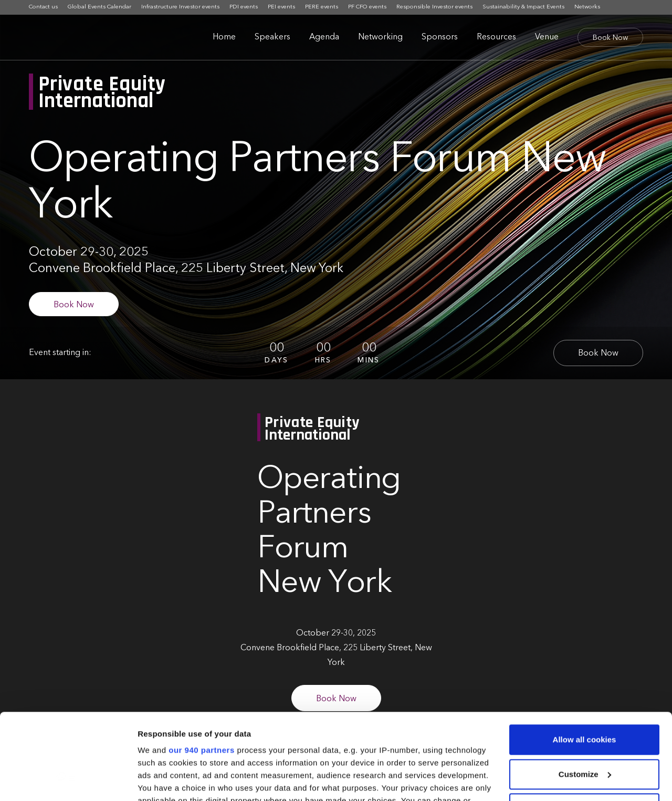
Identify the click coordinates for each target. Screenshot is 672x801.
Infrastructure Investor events (180, 7)
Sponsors (440, 37)
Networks (587, 7)
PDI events (244, 7)
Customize (585, 688)
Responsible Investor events (434, 7)
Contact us (43, 7)
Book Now (610, 38)
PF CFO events (367, 7)
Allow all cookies (585, 654)
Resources (496, 37)
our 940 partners (202, 664)
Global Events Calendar (99, 7)
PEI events (281, 7)
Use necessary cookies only (584, 722)
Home (224, 37)
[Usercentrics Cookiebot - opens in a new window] (68, 781)
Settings (153, 780)
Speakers (272, 37)
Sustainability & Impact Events (523, 7)
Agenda (324, 37)
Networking (380, 37)
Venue (547, 37)
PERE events (322, 7)
